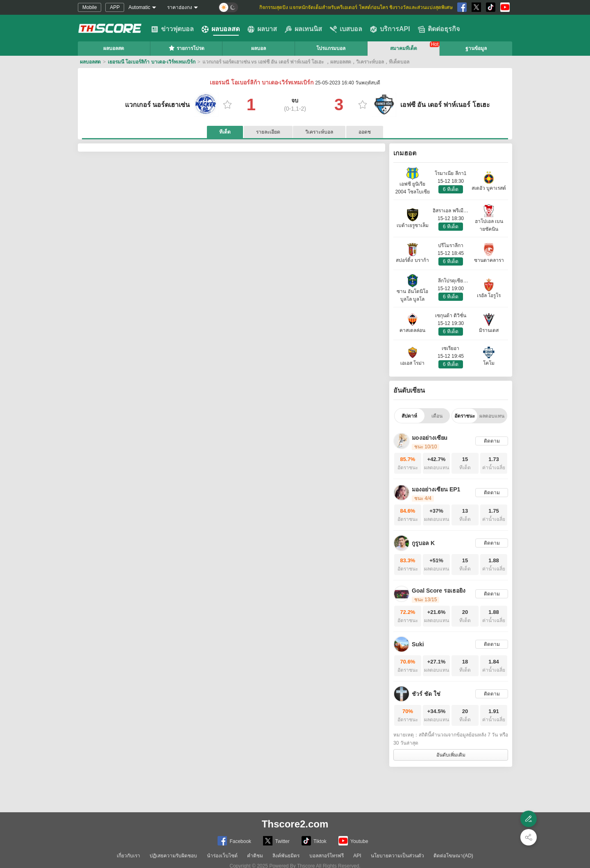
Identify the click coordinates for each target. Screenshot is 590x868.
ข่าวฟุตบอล (172, 29)
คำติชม (255, 856)
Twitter (276, 841)
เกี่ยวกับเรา (128, 856)
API (357, 856)
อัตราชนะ (465, 416)
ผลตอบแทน (492, 416)
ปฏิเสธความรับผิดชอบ (173, 856)
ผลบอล (259, 48)
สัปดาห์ (409, 416)
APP (115, 7)
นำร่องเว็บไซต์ (222, 856)
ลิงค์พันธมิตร (286, 856)
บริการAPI (390, 29)
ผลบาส (262, 29)
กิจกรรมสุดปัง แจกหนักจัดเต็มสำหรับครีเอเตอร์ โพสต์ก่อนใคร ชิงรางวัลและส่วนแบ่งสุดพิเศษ (356, 7)
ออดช (365, 132)
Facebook (234, 841)
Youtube (353, 841)
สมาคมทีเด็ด (404, 48)
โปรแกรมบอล (331, 48)
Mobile (90, 7)
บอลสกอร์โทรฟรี (327, 856)
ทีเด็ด (225, 132)
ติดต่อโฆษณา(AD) (453, 856)
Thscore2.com (295, 824)
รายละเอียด (268, 132)
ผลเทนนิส (303, 29)
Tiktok (314, 841)
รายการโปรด (186, 48)
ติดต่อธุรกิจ (439, 29)
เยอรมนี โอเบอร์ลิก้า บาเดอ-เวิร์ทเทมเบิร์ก (152, 62)
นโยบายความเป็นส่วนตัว (397, 856)
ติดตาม (492, 441)
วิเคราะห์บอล (319, 132)
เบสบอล (346, 29)
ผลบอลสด (221, 29)
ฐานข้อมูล (476, 48)
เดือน (437, 416)
